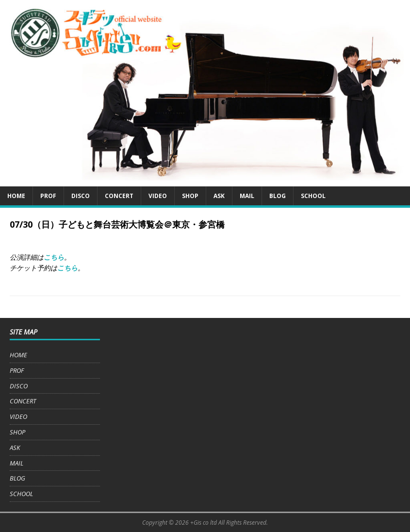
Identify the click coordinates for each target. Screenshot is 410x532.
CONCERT (119, 196)
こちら (54, 257)
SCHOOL (313, 196)
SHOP (190, 196)
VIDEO (158, 196)
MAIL (247, 196)
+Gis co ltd (204, 523)
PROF (48, 196)
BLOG (278, 196)
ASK (219, 196)
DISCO (81, 196)
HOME (16, 196)
